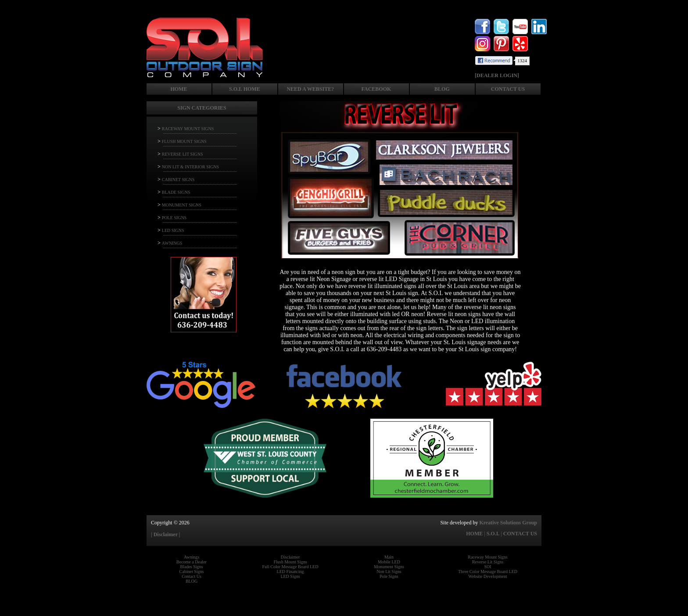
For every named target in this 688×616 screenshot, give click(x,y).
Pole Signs (389, 576)
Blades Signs (192, 567)
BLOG (442, 89)
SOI (487, 567)
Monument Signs (389, 567)
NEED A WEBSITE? (310, 89)
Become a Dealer (192, 562)
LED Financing (290, 571)
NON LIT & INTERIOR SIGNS (190, 167)
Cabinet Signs (192, 571)
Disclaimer (290, 557)
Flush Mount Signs (290, 562)
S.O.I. (493, 534)
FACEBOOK (376, 89)
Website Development (487, 576)
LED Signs (290, 576)
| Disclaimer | (165, 534)
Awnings (192, 557)
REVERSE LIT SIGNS (183, 154)
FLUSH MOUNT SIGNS (184, 141)
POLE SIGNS (174, 218)
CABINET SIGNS (178, 180)
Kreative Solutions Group (508, 523)
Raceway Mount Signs (488, 557)
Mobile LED (389, 562)
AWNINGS (172, 243)
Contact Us (192, 576)
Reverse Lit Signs (488, 562)
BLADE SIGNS (176, 192)
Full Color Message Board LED (290, 567)
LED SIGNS (173, 230)
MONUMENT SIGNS (182, 205)
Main (389, 557)
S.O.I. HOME (245, 89)
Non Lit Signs (389, 571)
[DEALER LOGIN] (497, 75)
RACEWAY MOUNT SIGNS (188, 129)
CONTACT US (508, 89)
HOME (179, 89)
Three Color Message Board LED (488, 571)
